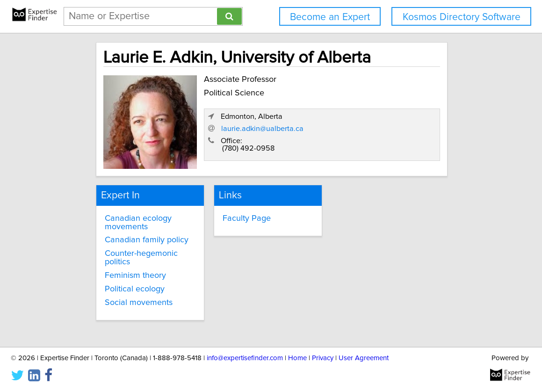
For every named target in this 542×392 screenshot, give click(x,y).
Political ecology (120, 282)
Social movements (124, 295)
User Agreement (364, 358)
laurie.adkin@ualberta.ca (366, 131)
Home (297, 358)
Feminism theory (121, 268)
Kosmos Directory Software (462, 17)
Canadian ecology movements (124, 215)
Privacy (323, 358)
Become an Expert (330, 17)
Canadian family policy (132, 233)
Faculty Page (236, 211)
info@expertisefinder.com (245, 358)
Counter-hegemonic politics (127, 251)
